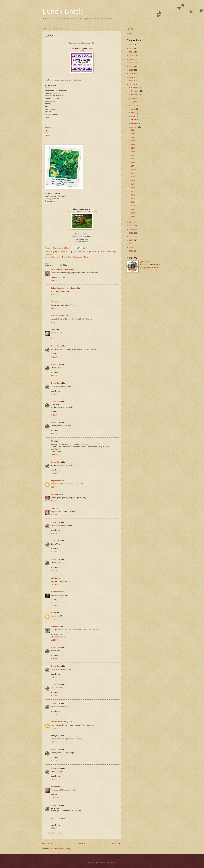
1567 (133, 209)
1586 (133, 141)
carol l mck (55, 627)
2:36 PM (54, 659)
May (133, 113)
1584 (133, 148)
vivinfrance (55, 495)
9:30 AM (54, 338)
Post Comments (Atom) (61, 849)
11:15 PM (54, 798)
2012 (131, 229)
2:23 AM (54, 779)
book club (62, 252)
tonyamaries (56, 481)
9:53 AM (54, 828)
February (135, 123)
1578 (133, 170)
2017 (131, 77)
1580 (133, 162)
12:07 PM (54, 728)
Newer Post (48, 844)
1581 (133, 159)
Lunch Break (62, 11)
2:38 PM (54, 714)
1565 (133, 217)
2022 (131, 59)
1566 (133, 213)
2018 (131, 74)
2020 (131, 66)
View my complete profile (149, 268)
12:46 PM (54, 619)
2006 (131, 251)
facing (47, 136)
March (134, 120)
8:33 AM (54, 280)
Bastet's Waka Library (59, 722)
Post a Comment (54, 833)
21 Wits (54, 613)
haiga (89, 252)
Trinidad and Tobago (109, 252)
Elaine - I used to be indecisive (63, 288)
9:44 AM (54, 394)
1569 (133, 202)
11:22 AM (54, 605)
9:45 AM (54, 415)
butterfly (69, 252)
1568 (133, 206)
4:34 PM (54, 570)
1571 (133, 195)
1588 (133, 134)
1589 (133, 130)
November (135, 91)
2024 (131, 52)
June (133, 109)
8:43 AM (54, 294)
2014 (131, 222)
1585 (133, 145)
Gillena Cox (55, 346)
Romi (53, 330)
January (134, 127)
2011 (131, 233)
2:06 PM (54, 742)
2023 (131, 56)
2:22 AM (54, 761)
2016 (131, 81)
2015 (131, 84)
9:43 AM (54, 357)
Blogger (114, 863)
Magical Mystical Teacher (61, 269)
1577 (133, 173)
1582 (133, 155)
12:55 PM (54, 640)
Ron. (53, 302)
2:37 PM (54, 677)
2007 (131, 247)
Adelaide (54, 787)
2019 (131, 70)
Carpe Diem (72, 212)
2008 (131, 244)
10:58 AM (54, 584)
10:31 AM (54, 455)
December (135, 87)
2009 (131, 240)
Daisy (84, 252)
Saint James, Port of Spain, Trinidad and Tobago (70, 257)
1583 (133, 152)
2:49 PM (54, 501)
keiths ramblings (57, 316)
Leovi (53, 508)
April (133, 116)
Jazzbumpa (55, 592)
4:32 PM (54, 533)
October (134, 95)
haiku (94, 252)
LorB (53, 578)
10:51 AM (54, 473)
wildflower (49, 254)
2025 (131, 48)
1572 (133, 191)
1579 (133, 166)
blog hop (54, 252)
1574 (133, 184)
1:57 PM (54, 487)
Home (82, 844)
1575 (133, 180)
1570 (133, 198)
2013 (131, 226)
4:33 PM (54, 552)
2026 (131, 45)
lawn (47, 133)
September (136, 98)
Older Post (116, 844)
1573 (133, 188)
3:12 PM (54, 515)
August (134, 102)
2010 (131, 236)
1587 (133, 137)
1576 (133, 177)
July (133, 105)
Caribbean (77, 252)
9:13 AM (54, 322)
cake (47, 130)
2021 (131, 63)
